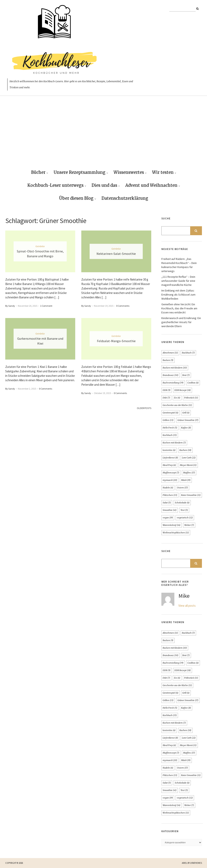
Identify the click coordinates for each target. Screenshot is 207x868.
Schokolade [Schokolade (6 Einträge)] (182, 503)
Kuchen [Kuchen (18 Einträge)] (185, 450)
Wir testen (163, 172)
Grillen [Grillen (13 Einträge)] (168, 420)
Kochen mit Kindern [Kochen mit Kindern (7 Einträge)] (174, 443)
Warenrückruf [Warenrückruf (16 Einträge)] (172, 525)
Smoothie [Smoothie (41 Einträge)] (170, 510)
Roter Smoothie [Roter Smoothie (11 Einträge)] (191, 495)
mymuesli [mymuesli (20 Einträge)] (170, 480)
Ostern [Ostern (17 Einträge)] (182, 488)
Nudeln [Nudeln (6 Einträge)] (168, 488)
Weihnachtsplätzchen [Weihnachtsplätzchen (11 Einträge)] (176, 533)
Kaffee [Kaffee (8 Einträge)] (186, 428)
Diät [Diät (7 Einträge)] (166, 398)
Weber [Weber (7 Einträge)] (189, 525)
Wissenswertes (129, 172)
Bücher (38, 172)
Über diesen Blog (76, 198)
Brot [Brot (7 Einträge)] (186, 375)
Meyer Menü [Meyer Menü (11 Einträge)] (188, 465)
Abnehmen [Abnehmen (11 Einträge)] (170, 353)
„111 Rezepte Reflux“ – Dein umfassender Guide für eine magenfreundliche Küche (178, 281)
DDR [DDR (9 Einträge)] (167, 390)
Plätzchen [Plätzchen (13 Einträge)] (170, 495)
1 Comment (46, 306)
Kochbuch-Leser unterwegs (55, 185)
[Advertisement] (104, 136)
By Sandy (10, 306)
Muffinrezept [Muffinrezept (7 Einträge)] (171, 473)
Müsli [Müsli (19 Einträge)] (186, 480)
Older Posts (144, 408)
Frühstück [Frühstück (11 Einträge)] (191, 398)
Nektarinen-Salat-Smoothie (116, 254)
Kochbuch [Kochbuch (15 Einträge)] (170, 435)
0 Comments (123, 306)
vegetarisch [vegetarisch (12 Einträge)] (185, 518)
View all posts (187, 606)
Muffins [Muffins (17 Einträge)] (189, 473)
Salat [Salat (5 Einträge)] (167, 503)
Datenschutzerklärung (125, 198)
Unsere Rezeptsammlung (79, 172)
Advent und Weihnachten (151, 185)
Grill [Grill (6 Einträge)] (186, 413)
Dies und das (104, 185)
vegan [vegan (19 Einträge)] (168, 518)
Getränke (40, 246)
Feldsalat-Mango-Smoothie (116, 341)
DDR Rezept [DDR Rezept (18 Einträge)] (183, 390)
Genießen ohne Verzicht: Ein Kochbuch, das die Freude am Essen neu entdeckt (179, 308)
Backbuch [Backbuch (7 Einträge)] (188, 353)
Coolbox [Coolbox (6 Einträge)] (193, 383)
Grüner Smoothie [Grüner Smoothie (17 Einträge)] (188, 420)
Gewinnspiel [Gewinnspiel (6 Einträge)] (171, 413)
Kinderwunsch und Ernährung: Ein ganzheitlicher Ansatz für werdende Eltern (181, 322)
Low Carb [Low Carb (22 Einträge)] (189, 458)
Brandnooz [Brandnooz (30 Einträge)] (171, 375)
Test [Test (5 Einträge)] (184, 510)
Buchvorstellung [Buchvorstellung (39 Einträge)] (173, 383)
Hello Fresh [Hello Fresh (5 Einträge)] (170, 428)
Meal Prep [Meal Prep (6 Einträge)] (169, 465)
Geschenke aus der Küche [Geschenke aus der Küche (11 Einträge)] (177, 405)
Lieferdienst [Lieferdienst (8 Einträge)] (170, 458)
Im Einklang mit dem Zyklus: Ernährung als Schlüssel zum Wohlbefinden (178, 295)
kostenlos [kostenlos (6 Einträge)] (169, 450)
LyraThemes (196, 863)
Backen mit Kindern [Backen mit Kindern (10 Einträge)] (175, 368)
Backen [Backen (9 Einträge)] (168, 360)
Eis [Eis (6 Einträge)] (177, 398)
